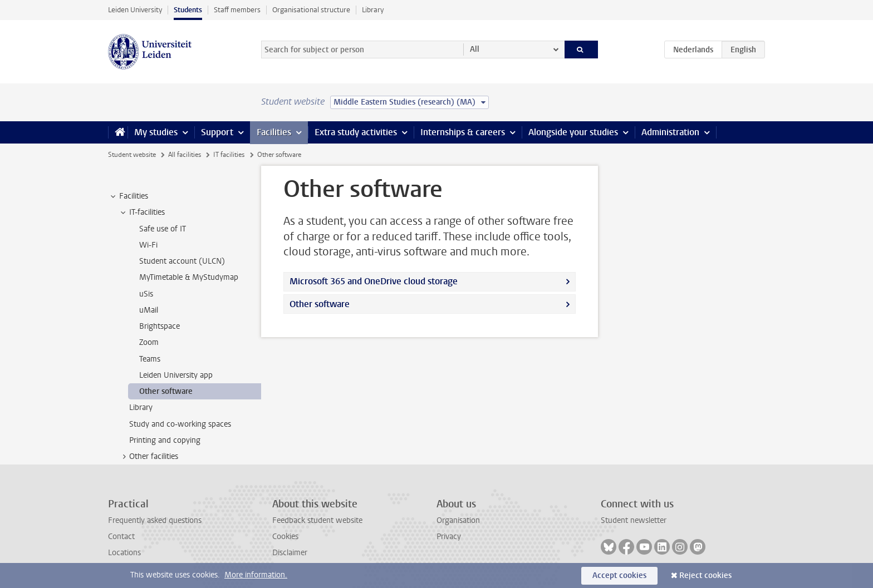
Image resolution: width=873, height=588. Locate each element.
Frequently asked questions (155, 520)
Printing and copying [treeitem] (165, 440)
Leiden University (135, 10)
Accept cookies (619, 575)
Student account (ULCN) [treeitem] (182, 261)
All (475, 49)
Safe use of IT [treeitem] (163, 229)
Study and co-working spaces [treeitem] (180, 424)
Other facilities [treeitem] (148, 457)
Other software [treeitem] (166, 391)
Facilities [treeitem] (128, 196)
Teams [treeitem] (150, 359)
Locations (124, 553)
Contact (121, 537)
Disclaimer (290, 553)
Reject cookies (705, 575)
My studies (156, 132)
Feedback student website (317, 520)
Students (188, 10)
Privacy (449, 537)
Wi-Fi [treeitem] (148, 245)
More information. (256, 575)
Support (217, 132)
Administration (670, 132)
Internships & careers (463, 132)
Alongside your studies (573, 132)
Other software (320, 304)
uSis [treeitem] (146, 294)
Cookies (285, 537)
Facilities (274, 132)
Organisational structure (311, 10)
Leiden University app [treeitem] (176, 375)
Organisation (458, 520)
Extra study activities (356, 132)
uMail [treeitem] (149, 310)
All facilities (185, 155)
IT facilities (229, 155)
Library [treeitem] (141, 407)
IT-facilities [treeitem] (142, 213)
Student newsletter (634, 520)
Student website (132, 155)
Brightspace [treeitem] (160, 326)
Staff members (237, 10)
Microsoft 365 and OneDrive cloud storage (374, 281)
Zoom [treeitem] (149, 342)
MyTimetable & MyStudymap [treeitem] (189, 277)
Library (373, 10)
